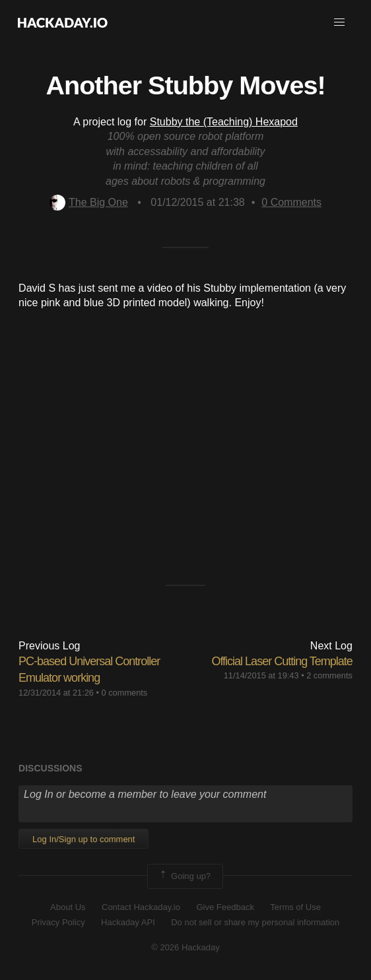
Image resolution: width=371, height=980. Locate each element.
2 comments (329, 675)
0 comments (125, 693)
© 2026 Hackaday (185, 947)
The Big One (89, 202)
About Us (68, 907)
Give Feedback (225, 907)
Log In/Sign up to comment (84, 839)
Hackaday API (128, 922)
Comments (291, 202)
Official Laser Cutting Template (282, 661)
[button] (339, 22)
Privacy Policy (58, 922)
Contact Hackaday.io (141, 907)
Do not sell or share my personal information (255, 922)
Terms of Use (295, 907)
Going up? (184, 876)
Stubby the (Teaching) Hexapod (224, 122)
